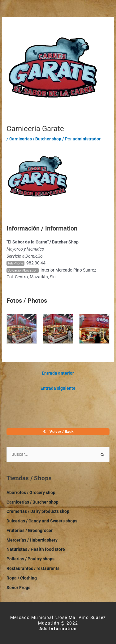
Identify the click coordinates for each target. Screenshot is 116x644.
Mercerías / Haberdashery (32, 540)
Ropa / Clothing (22, 578)
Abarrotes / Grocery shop (31, 492)
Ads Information (58, 629)
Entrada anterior (58, 373)
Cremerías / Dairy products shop (38, 511)
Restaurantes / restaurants (33, 568)
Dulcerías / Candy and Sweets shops (42, 521)
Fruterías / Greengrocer (30, 530)
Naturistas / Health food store (36, 549)
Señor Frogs (18, 588)
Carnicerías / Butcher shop (35, 139)
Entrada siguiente (58, 388)
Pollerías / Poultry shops (30, 559)
